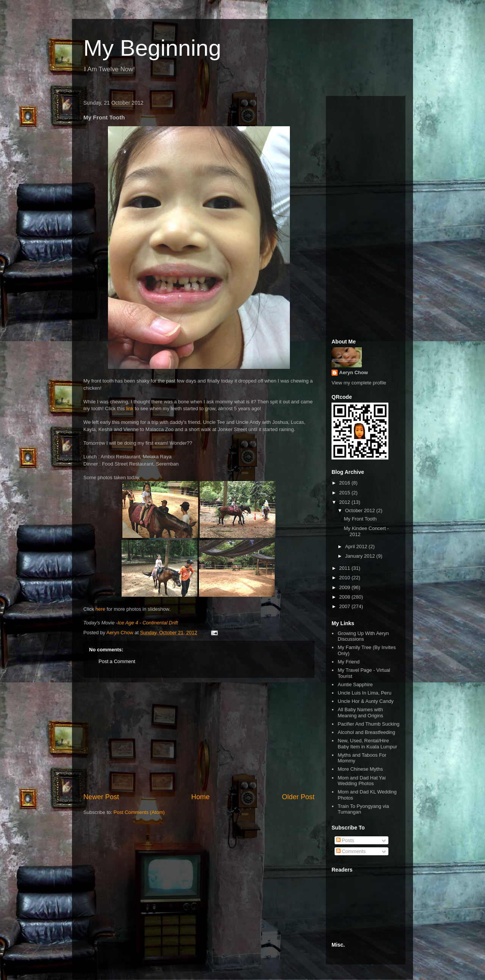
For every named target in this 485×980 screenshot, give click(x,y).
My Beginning (152, 48)
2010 (345, 578)
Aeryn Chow (354, 372)
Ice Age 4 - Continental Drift (148, 623)
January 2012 (361, 556)
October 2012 (361, 510)
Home (201, 797)
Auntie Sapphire (355, 684)
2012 (345, 502)
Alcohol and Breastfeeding (366, 732)
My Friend (349, 662)
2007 (345, 606)
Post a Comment (117, 661)
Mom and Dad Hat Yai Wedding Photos (362, 781)
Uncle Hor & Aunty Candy (365, 701)
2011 (345, 568)
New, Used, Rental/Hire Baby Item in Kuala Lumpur (367, 744)
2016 (345, 483)
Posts (345, 840)
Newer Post (101, 797)
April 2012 (357, 546)
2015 (345, 493)
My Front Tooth (360, 519)
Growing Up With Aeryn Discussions (363, 636)
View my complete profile (359, 383)
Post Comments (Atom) (139, 812)
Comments (351, 851)
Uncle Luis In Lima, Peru (365, 693)
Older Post (298, 797)
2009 (345, 587)
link (130, 408)
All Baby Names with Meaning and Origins (360, 713)
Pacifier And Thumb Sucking (368, 724)
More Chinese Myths (360, 769)
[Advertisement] (199, 735)
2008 (345, 597)
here (100, 609)
